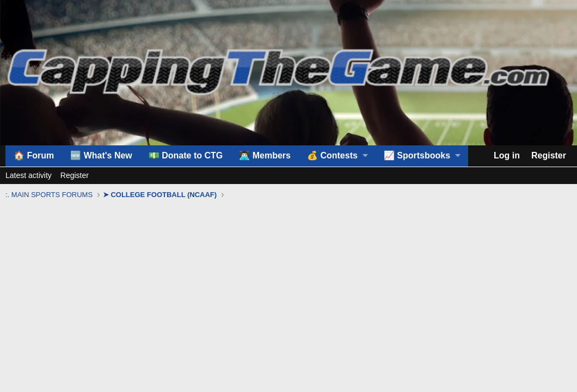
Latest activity (29, 175)
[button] (337, 156)
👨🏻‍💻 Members (265, 155)
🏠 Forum (34, 155)
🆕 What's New (101, 155)
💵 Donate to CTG (186, 155)
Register (75, 175)
